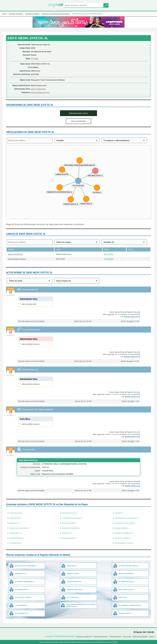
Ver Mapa (35, 59)
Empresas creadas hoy (84, 636)
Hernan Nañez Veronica (40, 92)
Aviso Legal (127, 636)
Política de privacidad (140, 636)
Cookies (152, 636)
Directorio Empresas (101, 636)
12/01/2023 (109, 259)
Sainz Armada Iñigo (38, 89)
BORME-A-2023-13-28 (132, 396)
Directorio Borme (115, 636)
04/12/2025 (109, 254)
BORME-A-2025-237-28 (132, 317)
